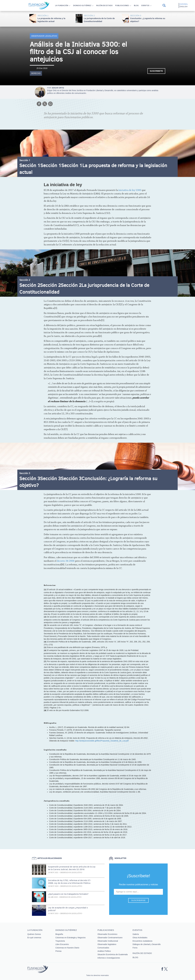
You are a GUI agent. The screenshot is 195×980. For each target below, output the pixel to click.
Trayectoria (60, 941)
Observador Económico (107, 934)
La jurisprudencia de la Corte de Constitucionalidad (102, 18)
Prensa (58, 951)
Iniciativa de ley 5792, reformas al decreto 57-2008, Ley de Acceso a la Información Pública (70, 882)
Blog (136, 5)
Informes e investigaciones (109, 958)
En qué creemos (34, 938)
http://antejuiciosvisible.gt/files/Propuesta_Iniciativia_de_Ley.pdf (102, 741)
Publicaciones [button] (122, 5)
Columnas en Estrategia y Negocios (70, 938)
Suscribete (156, 71)
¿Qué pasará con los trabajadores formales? (68, 894)
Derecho (36, 73)
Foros (135, 948)
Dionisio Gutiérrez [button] (82, 5)
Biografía (59, 934)
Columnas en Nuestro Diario (67, 948)
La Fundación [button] (62, 5)
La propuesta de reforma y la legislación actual (55, 18)
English (184, 7)
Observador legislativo (44, 36)
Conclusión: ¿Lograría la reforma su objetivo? (148, 18)
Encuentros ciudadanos (142, 941)
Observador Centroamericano (110, 938)
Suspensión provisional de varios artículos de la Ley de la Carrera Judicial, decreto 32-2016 (72, 868)
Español (184, 4)
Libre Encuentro (62, 944)
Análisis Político (104, 951)
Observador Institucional (108, 941)
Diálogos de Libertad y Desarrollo (147, 944)
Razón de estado (104, 5)
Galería (136, 934)
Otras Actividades (140, 938)
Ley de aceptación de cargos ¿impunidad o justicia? (68, 909)
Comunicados (103, 948)
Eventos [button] (145, 5)
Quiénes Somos (34, 934)
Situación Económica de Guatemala (113, 954)
